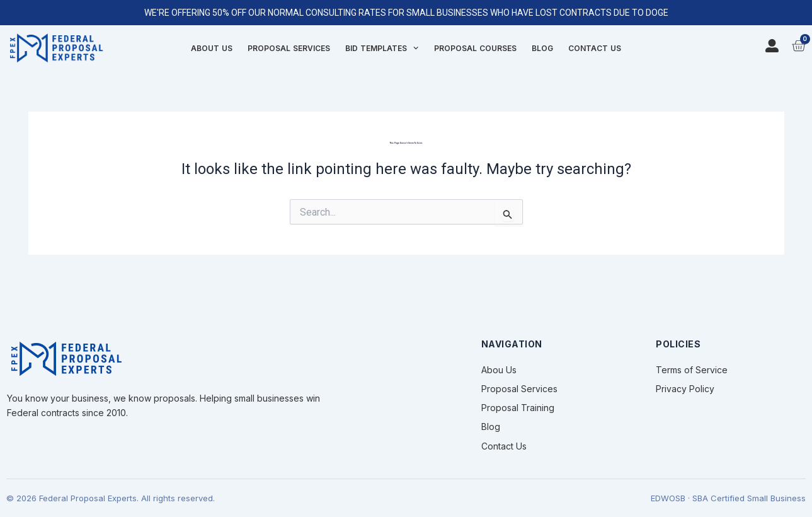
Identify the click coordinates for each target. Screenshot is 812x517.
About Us (212, 48)
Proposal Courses (475, 48)
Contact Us (595, 48)
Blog (542, 48)
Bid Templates (382, 49)
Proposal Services (289, 48)
